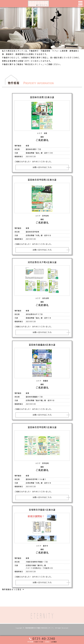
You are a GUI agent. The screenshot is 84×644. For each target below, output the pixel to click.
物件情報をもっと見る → (13, 589)
